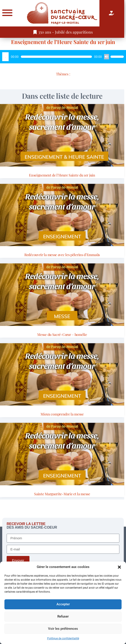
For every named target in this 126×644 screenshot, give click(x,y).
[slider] (56, 57)
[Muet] (107, 57)
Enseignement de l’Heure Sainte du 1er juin (63, 42)
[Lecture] (5, 57)
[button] (119, 567)
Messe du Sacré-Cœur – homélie (62, 334)
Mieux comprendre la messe (62, 414)
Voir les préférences (63, 629)
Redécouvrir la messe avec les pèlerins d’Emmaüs (62, 255)
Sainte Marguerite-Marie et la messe (62, 494)
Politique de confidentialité (63, 638)
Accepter (63, 604)
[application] (63, 57)
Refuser (63, 616)
